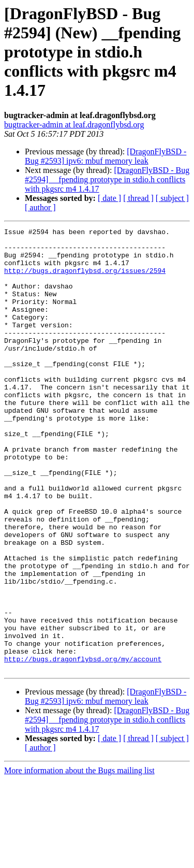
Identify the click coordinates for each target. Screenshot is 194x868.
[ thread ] (138, 198)
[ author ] (40, 207)
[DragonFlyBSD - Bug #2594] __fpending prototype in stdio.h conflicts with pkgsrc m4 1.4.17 (107, 179)
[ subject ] (172, 198)
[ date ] (109, 198)
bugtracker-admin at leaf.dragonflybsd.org (74, 125)
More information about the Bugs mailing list (79, 859)
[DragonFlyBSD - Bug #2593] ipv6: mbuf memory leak (106, 156)
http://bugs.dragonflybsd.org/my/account (83, 746)
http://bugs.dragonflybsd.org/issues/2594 (85, 280)
